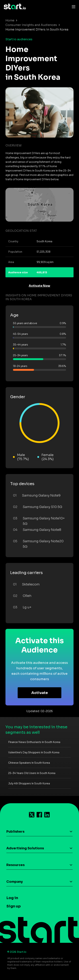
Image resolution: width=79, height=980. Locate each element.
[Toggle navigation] (73, 7)
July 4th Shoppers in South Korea (29, 783)
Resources (15, 865)
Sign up (14, 906)
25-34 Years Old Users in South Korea (32, 773)
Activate (40, 693)
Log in (12, 898)
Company (15, 882)
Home (10, 20)
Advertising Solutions (25, 848)
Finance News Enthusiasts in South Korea (34, 742)
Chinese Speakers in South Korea (29, 763)
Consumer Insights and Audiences (31, 25)
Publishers (15, 832)
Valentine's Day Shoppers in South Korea (34, 752)
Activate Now (39, 286)
